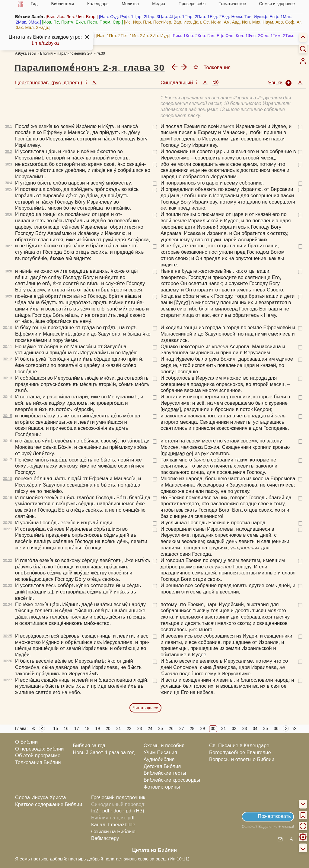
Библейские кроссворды (172, 780)
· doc (116, 811)
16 (66, 728)
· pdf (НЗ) (134, 811)
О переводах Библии (39, 749)
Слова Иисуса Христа (40, 797)
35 (266, 728)
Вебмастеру (105, 838)
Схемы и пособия (164, 746)
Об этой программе (38, 755)
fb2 (95, 811)
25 (161, 728)
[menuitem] (303, 61)
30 (213, 728)
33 (245, 728)
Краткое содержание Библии (49, 804)
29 (203, 728)
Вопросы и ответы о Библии (242, 759)
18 (87, 728)
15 (56, 728)
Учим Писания (160, 752)
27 (182, 728)
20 (108, 728)
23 (140, 728)
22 (129, 728)
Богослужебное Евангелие (240, 752)
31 (224, 728)
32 (234, 728)
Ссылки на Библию (113, 832)
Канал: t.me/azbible (113, 825)
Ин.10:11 (179, 859)
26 (171, 728)
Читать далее (145, 708)
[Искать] (303, 49)
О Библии (26, 742)
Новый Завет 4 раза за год (104, 752)
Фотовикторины (162, 787)
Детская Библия (162, 766)
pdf (131, 818)
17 (77, 728)
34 (255, 728)
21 (119, 728)
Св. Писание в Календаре (239, 746)
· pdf (104, 811)
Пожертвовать (274, 816)
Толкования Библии (38, 762)
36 (276, 728)
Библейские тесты (165, 773)
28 (192, 728)
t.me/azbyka (45, 43)
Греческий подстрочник (118, 797)
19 (98, 728)
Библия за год (89, 746)
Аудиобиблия (159, 759)
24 (150, 728)
